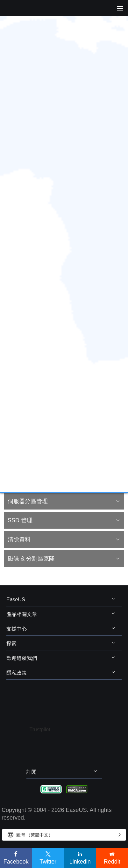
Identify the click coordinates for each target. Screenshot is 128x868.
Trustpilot (40, 730)
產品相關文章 (22, 614)
